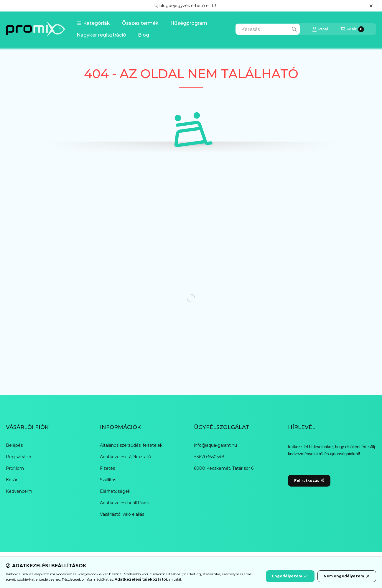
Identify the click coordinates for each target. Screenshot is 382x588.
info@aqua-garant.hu (215, 445)
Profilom (15, 468)
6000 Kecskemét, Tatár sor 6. (224, 468)
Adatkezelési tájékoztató (125, 457)
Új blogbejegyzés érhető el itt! (185, 6)
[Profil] (320, 29)
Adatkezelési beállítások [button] (124, 503)
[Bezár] (371, 6)
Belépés (14, 445)
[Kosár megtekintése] (352, 29)
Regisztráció (19, 457)
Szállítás (108, 480)
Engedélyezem (290, 576)
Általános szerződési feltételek (131, 445)
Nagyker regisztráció (101, 35)
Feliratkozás (309, 481)
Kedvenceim (19, 491)
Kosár (12, 480)
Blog (144, 35)
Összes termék (140, 23)
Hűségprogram (189, 23)
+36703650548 (209, 457)
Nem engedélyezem (347, 576)
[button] (93, 23)
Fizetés (107, 468)
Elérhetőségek (115, 491)
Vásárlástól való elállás (122, 514)
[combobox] (268, 29)
